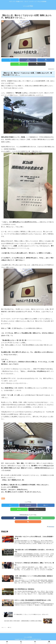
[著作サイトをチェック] (14, 518)
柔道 (3, 498)
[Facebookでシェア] (28, 60)
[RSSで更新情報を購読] (28, 522)
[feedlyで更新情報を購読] (42, 518)
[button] (37, 64)
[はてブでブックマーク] (46, 60)
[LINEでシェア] (19, 64)
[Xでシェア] (10, 60)
